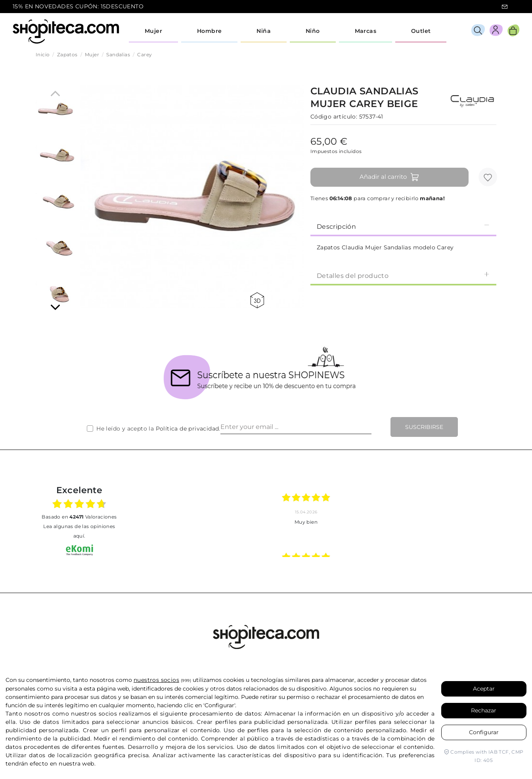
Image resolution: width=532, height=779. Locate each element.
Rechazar (484, 710)
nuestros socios (156, 680)
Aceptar (484, 689)
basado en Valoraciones (79, 517)
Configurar (484, 732)
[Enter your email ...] (296, 427)
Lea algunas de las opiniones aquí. (79, 531)
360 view (257, 300)
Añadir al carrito (389, 177)
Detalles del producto (403, 275)
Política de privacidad (188, 429)
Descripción (403, 226)
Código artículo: (334, 117)
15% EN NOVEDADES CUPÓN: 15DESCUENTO (78, 6)
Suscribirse (424, 427)
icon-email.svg (505, 7)
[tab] (403, 226)
